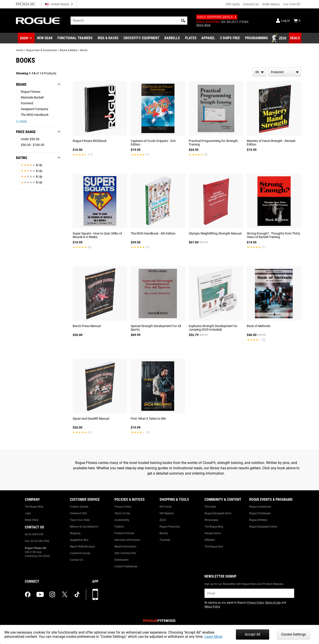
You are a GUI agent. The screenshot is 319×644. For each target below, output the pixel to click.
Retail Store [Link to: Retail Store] (32, 520)
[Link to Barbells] (172, 38)
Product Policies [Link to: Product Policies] (124, 533)
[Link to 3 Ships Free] (230, 38)
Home (20, 50)
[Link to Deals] (295, 38)
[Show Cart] (297, 21)
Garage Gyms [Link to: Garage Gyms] (213, 533)
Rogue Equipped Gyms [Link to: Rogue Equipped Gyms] (218, 513)
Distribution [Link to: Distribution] (122, 560)
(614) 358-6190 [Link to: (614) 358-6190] (34, 534)
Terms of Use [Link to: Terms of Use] (122, 513)
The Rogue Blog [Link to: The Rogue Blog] (214, 527)
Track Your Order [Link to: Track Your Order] (80, 520)
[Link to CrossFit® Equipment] (141, 38)
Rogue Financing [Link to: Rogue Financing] (170, 527)
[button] (183, 21)
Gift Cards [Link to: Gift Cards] (165, 507)
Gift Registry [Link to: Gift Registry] (167, 513)
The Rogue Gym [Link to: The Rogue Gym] (214, 547)
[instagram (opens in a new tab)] (52, 594)
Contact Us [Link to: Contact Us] (76, 560)
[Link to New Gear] (45, 38)
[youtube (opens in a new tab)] (40, 594)
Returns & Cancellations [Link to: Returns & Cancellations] (84, 527)
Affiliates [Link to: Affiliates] (210, 540)
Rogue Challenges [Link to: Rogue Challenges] (260, 513)
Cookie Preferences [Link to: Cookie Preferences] (126, 566)
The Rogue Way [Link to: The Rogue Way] (34, 507)
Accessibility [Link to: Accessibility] (122, 520)
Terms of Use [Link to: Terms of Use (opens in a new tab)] (273, 603)
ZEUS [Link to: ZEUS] (163, 520)
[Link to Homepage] (39, 21)
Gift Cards (233, 4)
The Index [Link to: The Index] (210, 507)
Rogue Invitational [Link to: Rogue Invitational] (260, 507)
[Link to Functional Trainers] (75, 38)
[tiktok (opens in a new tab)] (77, 594)
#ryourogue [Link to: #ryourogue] (211, 520)
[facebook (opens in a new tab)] (28, 594)
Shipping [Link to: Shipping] (75, 533)
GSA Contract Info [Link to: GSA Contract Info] (125, 553)
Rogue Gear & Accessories (42, 50)
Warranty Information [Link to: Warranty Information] (127, 540)
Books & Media (69, 50)
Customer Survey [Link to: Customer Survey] (80, 553)
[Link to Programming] (256, 38)
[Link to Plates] (191, 38)
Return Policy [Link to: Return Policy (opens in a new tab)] (212, 607)
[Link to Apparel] (208, 38)
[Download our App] (95, 594)
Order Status (271, 4)
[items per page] (259, 72)
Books (84, 50)
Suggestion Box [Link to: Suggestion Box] (79, 540)
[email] (249, 593)
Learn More (213, 637)
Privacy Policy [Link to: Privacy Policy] (123, 507)
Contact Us (251, 4)
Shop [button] (24, 38)
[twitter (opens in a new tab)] (65, 594)
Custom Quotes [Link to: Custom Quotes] (79, 507)
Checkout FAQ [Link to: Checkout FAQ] (78, 513)
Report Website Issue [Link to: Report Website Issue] (82, 547)
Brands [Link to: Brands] (164, 533)
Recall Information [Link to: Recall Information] (125, 547)
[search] (129, 21)
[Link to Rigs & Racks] (108, 38)
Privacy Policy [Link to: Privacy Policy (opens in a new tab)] (256, 603)
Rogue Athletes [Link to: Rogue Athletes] (258, 520)
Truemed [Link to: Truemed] (165, 540)
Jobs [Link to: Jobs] (28, 513)
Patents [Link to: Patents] (119, 527)
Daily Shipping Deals (217, 17)
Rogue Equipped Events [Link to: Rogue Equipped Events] (263, 527)
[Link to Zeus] (280, 38)
